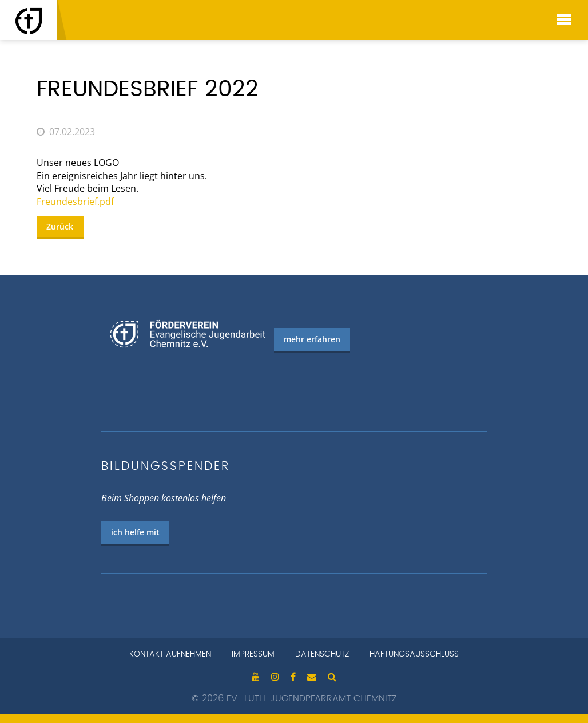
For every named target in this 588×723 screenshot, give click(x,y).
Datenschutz (322, 654)
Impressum (253, 654)
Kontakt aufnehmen (170, 654)
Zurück (60, 226)
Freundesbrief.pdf (75, 202)
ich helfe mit (135, 532)
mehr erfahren (312, 339)
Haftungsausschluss (414, 654)
